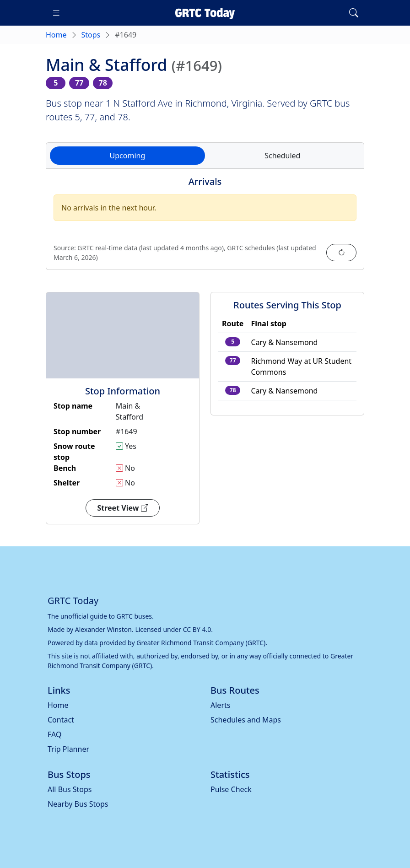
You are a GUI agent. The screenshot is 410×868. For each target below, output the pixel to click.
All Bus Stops (70, 789)
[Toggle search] (354, 13)
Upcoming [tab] (128, 156)
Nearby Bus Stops (78, 804)
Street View (122, 508)
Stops (91, 35)
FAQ (54, 734)
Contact (61, 720)
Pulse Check (231, 789)
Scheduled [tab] (282, 156)
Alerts (220, 705)
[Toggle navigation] (56, 13)
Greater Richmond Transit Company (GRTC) (201, 643)
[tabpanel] (205, 225)
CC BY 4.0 (197, 629)
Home (56, 35)
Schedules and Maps (246, 720)
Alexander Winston (103, 629)
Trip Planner (68, 749)
